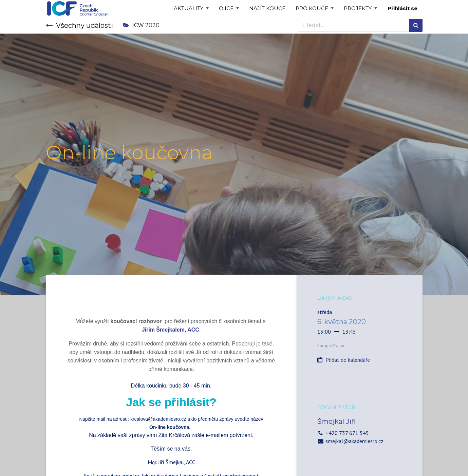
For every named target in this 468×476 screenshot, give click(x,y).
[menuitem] (267, 9)
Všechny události (79, 25)
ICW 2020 (141, 25)
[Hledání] (416, 25)
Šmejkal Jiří (336, 421)
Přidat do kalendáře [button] (348, 360)
